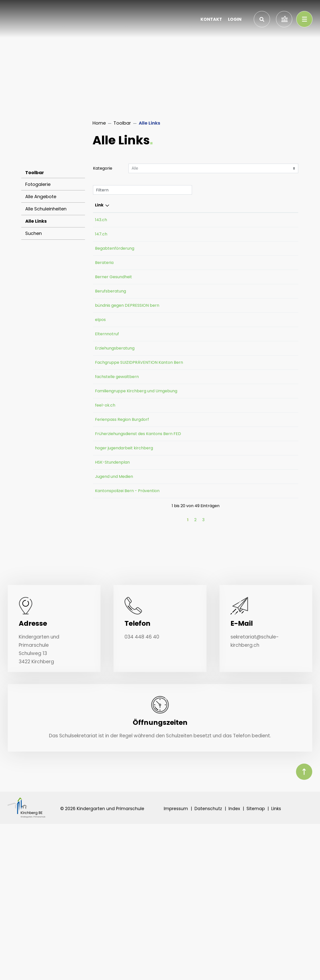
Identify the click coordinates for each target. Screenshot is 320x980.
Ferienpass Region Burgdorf (113, 501)
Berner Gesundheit (116, 277)
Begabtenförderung (117, 248)
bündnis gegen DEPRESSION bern (115, 326)
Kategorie (103, 168)
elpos (103, 356)
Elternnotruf (109, 376)
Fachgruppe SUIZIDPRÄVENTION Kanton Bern (114, 416)
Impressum (176, 965)
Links (276, 965)
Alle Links (44, 223)
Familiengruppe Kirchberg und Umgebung (110, 463)
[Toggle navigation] (304, 19)
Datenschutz (208, 965)
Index (234, 965)
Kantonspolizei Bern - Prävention (116, 638)
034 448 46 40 (142, 793)
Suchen (33, 233)
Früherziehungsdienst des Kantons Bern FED (116, 527)
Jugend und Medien (116, 615)
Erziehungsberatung (117, 390)
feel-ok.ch (108, 483)
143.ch (103, 220)
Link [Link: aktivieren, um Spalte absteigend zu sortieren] (99, 205)
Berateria (107, 263)
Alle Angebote (41, 197)
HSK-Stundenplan (115, 600)
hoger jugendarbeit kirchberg (114, 583)
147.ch (104, 234)
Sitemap (256, 965)
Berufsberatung (113, 291)
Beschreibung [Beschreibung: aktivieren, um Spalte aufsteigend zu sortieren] (161, 205)
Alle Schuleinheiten (46, 209)
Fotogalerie (38, 184)
